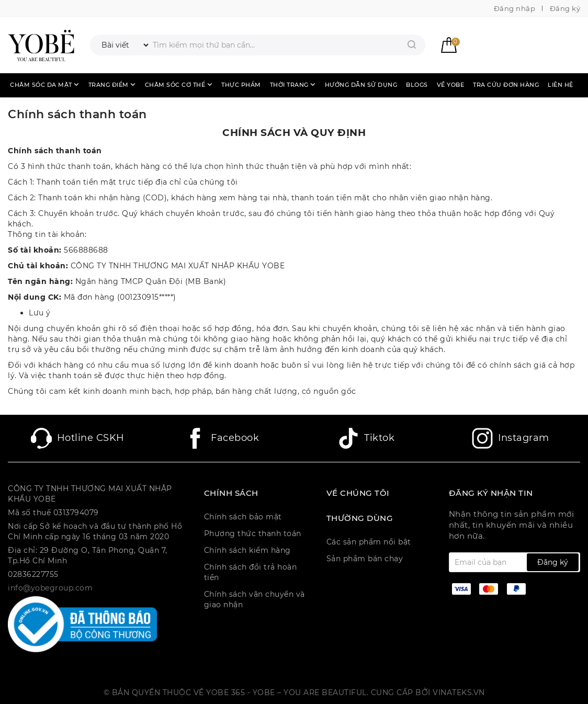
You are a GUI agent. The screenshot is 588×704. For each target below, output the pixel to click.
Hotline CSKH (78, 438)
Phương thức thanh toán (253, 533)
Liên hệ (561, 85)
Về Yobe (451, 85)
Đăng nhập (515, 8)
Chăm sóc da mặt (45, 85)
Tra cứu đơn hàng (506, 85)
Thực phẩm (241, 85)
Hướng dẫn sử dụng (361, 85)
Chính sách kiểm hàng (247, 550)
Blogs (417, 85)
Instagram (511, 438)
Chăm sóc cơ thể (179, 85)
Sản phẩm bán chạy (365, 559)
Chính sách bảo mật (243, 517)
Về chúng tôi (358, 493)
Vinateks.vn (459, 692)
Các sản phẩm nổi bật (369, 542)
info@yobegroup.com (50, 588)
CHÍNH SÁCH (231, 493)
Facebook (222, 438)
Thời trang (293, 85)
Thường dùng (360, 518)
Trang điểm (112, 85)
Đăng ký (565, 8)
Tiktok (366, 438)
